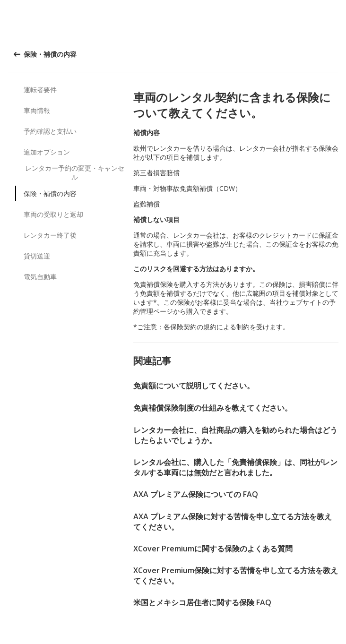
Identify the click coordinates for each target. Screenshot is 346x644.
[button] (336, 19)
